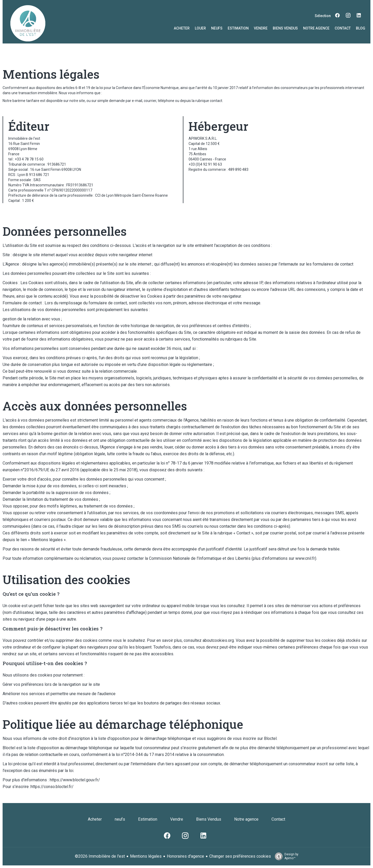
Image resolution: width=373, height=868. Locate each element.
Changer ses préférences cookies (240, 856)
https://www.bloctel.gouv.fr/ (75, 780)
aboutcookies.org (218, 640)
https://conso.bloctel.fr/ (52, 787)
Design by (285, 856)
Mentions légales (146, 856)
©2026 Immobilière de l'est (100, 856)
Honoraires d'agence (185, 856)
